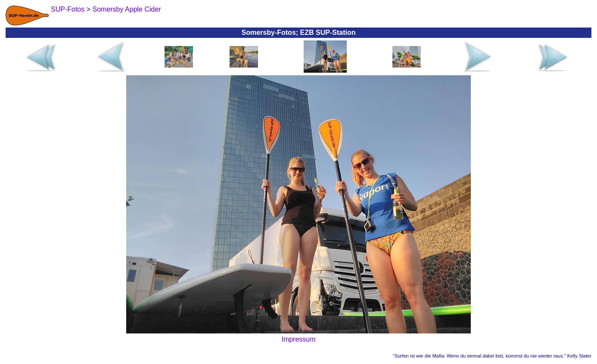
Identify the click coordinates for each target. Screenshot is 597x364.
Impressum (298, 339)
